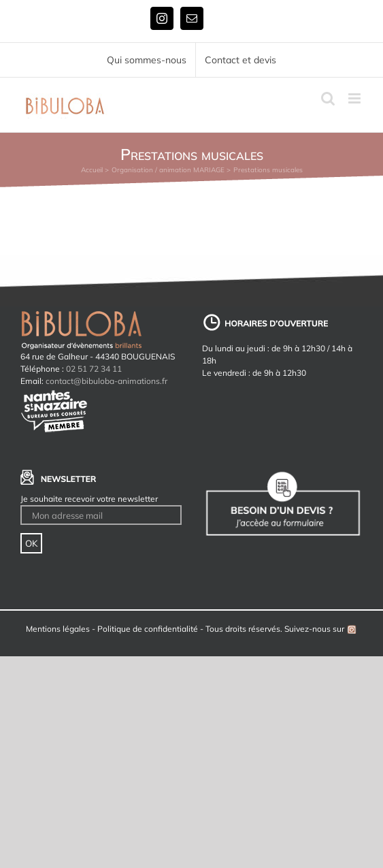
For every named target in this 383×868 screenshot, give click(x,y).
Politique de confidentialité (148, 629)
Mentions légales (58, 629)
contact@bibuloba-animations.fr (106, 381)
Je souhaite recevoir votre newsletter (89, 499)
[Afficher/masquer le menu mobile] (355, 98)
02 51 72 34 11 (94, 369)
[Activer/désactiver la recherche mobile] (328, 98)
